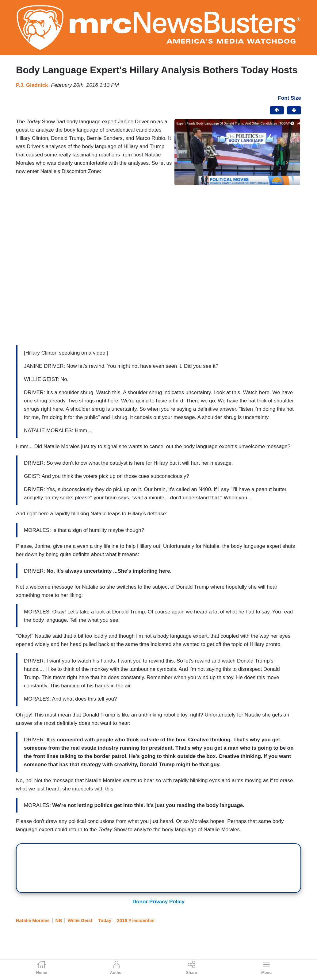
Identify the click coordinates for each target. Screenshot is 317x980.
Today (105, 920)
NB (59, 920)
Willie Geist (80, 920)
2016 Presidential (136, 920)
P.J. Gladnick (32, 85)
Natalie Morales (33, 920)
